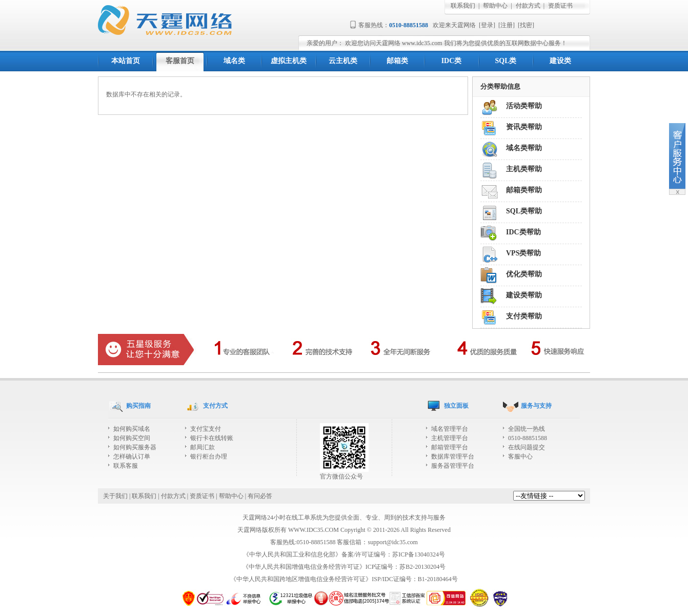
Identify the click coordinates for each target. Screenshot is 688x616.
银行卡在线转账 (212, 438)
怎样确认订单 (132, 456)
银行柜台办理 (209, 456)
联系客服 (126, 466)
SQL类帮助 (524, 211)
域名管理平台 (450, 429)
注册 (507, 25)
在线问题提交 (527, 447)
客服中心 (520, 456)
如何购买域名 (132, 429)
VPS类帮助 (523, 253)
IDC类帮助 (523, 232)
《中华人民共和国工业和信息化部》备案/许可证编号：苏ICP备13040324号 (344, 554)
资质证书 (560, 6)
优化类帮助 (524, 274)
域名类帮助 (524, 148)
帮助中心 (495, 6)
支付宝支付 (206, 429)
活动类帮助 (524, 106)
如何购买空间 (132, 438)
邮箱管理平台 (450, 447)
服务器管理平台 (453, 466)
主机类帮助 (524, 169)
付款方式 (528, 6)
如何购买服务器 (135, 447)
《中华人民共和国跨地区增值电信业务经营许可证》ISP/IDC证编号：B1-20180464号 (344, 579)
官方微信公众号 (344, 473)
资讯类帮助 (524, 127)
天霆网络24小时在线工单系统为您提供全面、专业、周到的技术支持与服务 (344, 518)
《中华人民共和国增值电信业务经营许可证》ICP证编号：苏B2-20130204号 (344, 567)
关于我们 (115, 496)
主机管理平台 (450, 438)
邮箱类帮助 (524, 190)
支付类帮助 (524, 316)
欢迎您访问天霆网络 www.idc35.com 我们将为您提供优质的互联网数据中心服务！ (456, 43)
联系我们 (463, 6)
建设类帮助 (524, 295)
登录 (487, 25)
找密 (526, 25)
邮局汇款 (203, 447)
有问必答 (260, 496)
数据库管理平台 (453, 456)
